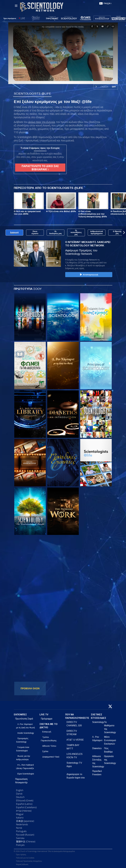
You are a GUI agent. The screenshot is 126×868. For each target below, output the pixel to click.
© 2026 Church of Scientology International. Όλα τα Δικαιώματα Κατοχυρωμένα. (45, 851)
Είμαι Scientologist (26, 774)
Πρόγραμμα (47, 719)
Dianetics (97, 748)
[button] (124, 233)
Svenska (20, 838)
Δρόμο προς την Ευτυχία (42, 122)
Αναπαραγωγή (89, 275)
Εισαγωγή (47, 732)
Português (21, 831)
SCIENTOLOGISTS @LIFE (32, 93)
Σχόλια (45, 751)
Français (20, 845)
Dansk (19, 794)
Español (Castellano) (26, 807)
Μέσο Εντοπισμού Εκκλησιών (110, 740)
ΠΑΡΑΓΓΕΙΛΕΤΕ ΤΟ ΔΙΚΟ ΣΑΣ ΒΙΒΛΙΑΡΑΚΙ (40, 168)
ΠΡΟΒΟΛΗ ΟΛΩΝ (30, 688)
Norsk (19, 828)
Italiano (20, 818)
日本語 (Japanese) (25, 821)
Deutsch (20, 797)
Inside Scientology (26, 733)
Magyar (20, 814)
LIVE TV (44, 715)
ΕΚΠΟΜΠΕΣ (20, 715)
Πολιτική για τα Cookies (25, 858)
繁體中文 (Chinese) (26, 842)
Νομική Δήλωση (22, 864)
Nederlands (22, 824)
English (20, 790)
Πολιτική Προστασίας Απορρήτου (29, 861)
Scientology (98, 722)
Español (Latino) (24, 804)
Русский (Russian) (25, 835)
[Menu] (16, 6)
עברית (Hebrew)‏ (24, 811)
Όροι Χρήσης (21, 855)
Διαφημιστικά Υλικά (51, 757)
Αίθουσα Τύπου (49, 746)
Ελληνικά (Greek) (25, 800)
